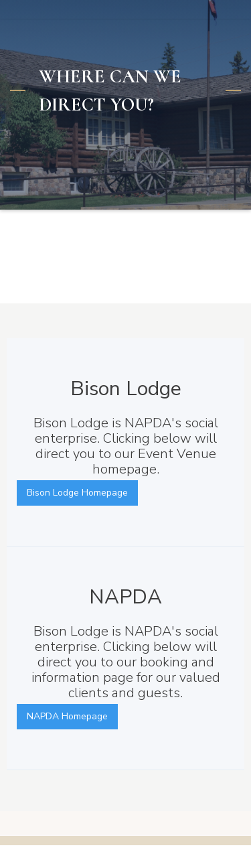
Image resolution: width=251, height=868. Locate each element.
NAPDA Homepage (67, 716)
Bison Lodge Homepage (77, 493)
